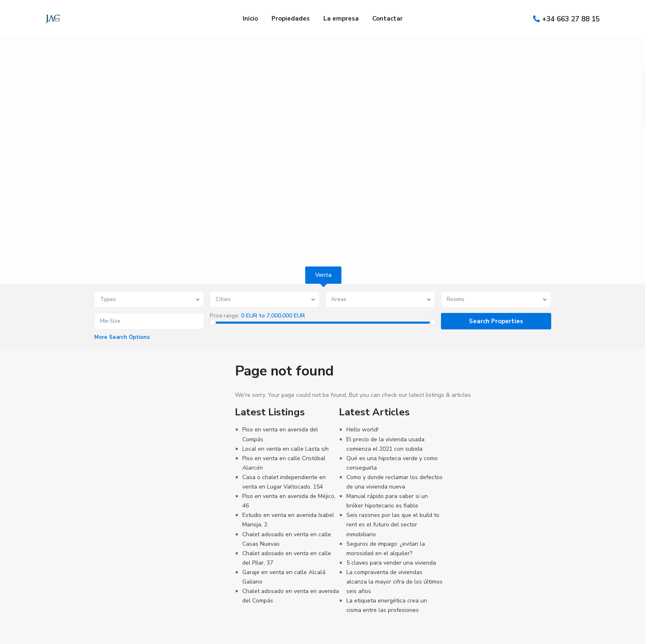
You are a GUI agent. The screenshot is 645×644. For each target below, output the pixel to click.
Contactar (387, 19)
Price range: (225, 316)
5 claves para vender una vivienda (391, 563)
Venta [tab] (323, 275)
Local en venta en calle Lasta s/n (285, 449)
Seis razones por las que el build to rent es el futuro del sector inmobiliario (393, 525)
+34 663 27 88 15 (571, 19)
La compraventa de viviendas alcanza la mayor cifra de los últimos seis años (394, 582)
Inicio (250, 19)
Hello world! (362, 430)
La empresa (341, 19)
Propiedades (291, 19)
